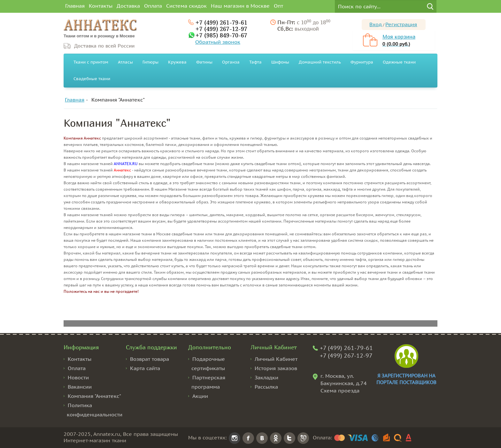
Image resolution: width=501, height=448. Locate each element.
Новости (78, 377)
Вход (376, 24)
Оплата (153, 6)
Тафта (255, 62)
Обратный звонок (218, 42)
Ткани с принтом (91, 62)
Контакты (101, 6)
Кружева (177, 62)
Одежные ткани (399, 62)
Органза (231, 62)
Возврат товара (150, 359)
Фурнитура (362, 62)
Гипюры (150, 62)
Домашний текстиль (320, 62)
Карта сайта (145, 368)
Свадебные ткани (92, 79)
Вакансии (80, 387)
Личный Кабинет (276, 359)
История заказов (276, 368)
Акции (200, 396)
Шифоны (280, 62)
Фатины (204, 62)
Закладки (266, 377)
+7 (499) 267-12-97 (221, 29)
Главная (75, 6)
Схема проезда (340, 391)
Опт (278, 6)
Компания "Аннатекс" (118, 100)
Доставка (128, 6)
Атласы (125, 62)
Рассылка (266, 387)
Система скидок (186, 6)
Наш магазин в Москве (240, 6)
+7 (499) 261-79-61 (221, 22)
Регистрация (401, 24)
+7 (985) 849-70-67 (221, 35)
